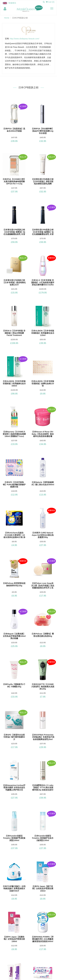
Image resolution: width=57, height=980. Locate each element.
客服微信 (12, 3)
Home (7, 18)
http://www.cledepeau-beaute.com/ (25, 39)
